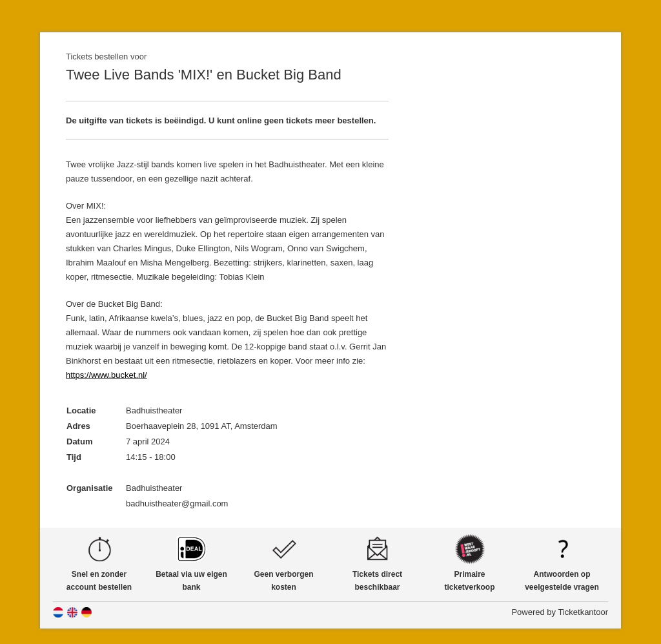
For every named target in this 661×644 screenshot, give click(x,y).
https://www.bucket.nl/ (107, 375)
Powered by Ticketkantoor (560, 612)
